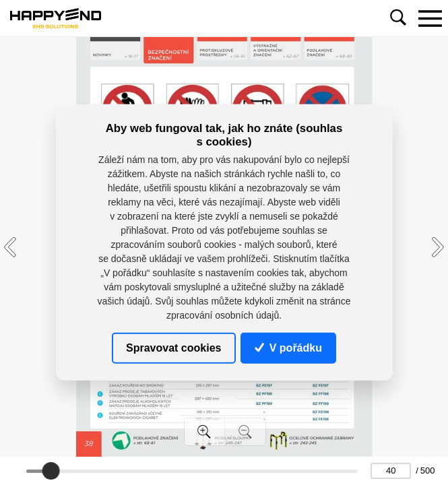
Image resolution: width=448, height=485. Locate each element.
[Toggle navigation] (430, 18)
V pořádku (288, 347)
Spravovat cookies (173, 347)
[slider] (51, 471)
